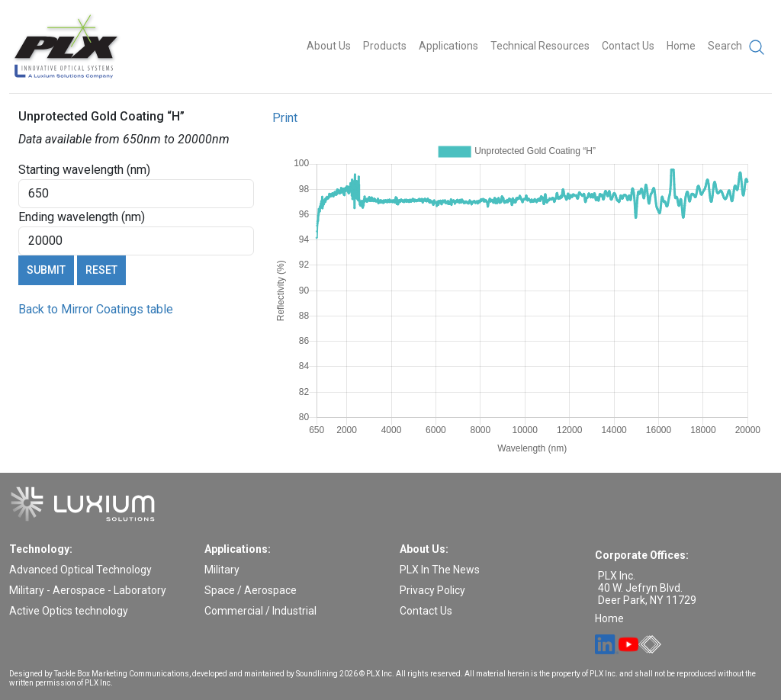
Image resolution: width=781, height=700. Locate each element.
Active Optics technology (69, 611)
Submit (46, 270)
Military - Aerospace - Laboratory (88, 590)
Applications (448, 46)
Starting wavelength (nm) (84, 170)
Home (681, 46)
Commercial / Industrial (260, 611)
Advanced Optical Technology (80, 570)
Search (737, 47)
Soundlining (317, 674)
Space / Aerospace (251, 590)
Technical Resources (540, 46)
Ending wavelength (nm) (82, 217)
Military (222, 570)
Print (285, 118)
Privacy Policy (432, 590)
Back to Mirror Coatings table (96, 309)
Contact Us (628, 46)
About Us (329, 46)
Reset (101, 270)
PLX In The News (440, 570)
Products (385, 46)
